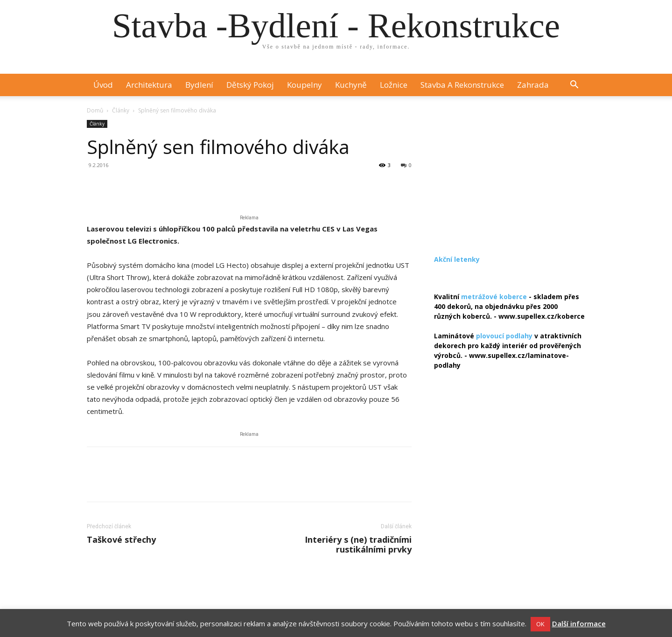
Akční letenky (457, 259)
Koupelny (304, 85)
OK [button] (540, 624)
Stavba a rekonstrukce (462, 85)
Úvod (103, 85)
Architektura (149, 85)
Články (121, 110)
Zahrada (533, 85)
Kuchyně (351, 85)
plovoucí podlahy (504, 336)
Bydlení (199, 85)
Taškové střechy (121, 540)
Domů (95, 110)
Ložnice (394, 85)
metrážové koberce (494, 297)
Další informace (579, 623)
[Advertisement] (510, 178)
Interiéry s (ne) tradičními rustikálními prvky (358, 545)
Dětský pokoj (250, 85)
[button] (574, 86)
